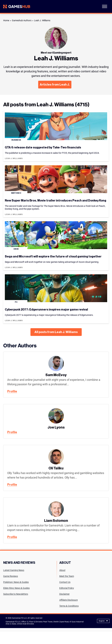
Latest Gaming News (14, 570)
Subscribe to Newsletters (16, 594)
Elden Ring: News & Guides (16, 588)
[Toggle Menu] (105, 6)
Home (6, 20)
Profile (12, 391)
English (102, 621)
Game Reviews (11, 576)
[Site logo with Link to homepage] (17, 7)
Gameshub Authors (22, 20)
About (62, 570)
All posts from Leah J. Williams (56, 332)
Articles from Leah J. (55, 85)
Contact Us (65, 582)
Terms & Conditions (69, 606)
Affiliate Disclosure (68, 600)
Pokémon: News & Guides (16, 582)
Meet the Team (67, 576)
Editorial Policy (67, 588)
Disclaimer (64, 594)
